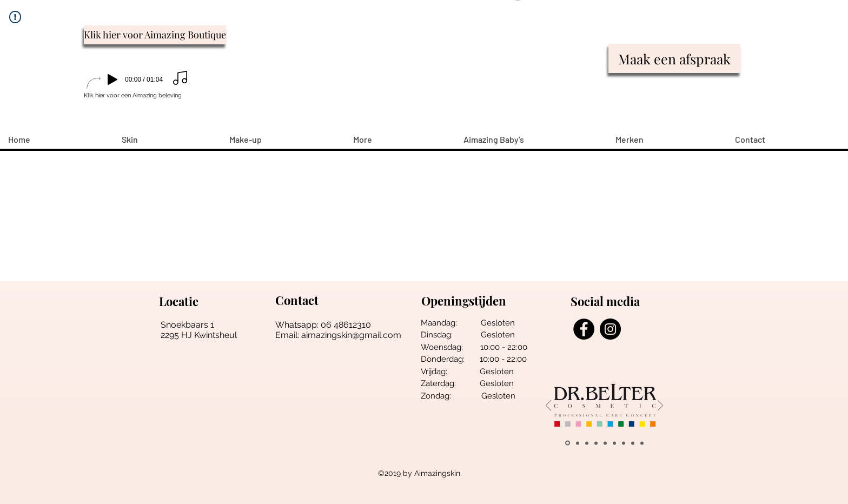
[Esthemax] (642, 443)
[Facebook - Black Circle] (584, 329)
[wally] (578, 443)
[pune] (587, 443)
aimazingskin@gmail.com (351, 335)
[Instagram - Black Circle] (610, 329)
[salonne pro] (614, 443)
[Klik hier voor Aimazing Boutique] (155, 35)
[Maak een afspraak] (674, 58)
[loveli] (605, 443)
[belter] (568, 443)
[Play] (112, 79)
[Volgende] (660, 406)
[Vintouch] (624, 443)
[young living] (596, 443)
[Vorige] (548, 406)
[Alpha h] (633, 443)
